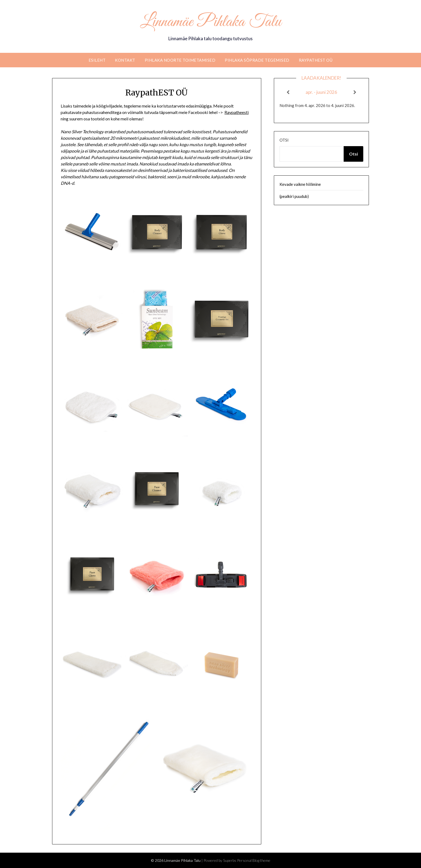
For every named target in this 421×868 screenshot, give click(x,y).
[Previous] (288, 92)
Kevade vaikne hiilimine (300, 184)
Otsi (284, 140)
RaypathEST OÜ (316, 60)
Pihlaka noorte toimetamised (180, 60)
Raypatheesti (237, 112)
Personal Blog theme (254, 860)
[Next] (355, 92)
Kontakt (125, 60)
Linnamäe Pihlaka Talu (211, 22)
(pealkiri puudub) (294, 196)
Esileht (97, 60)
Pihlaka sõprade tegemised (257, 60)
